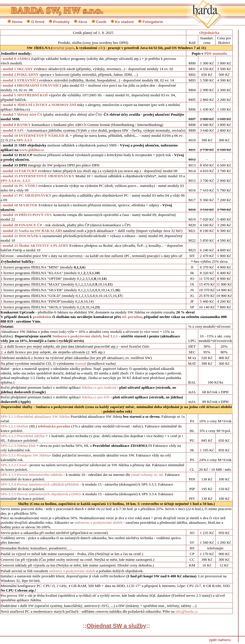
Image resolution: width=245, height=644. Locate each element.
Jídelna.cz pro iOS (96, 397)
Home (17, 22)
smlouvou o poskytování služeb (99, 522)
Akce (83, 22)
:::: (116, 626)
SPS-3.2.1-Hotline (15, 426)
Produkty (61, 22)
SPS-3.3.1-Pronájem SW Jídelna (25, 455)
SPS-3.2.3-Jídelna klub (18, 446)
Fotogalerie (153, 22)
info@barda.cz (187, 611)
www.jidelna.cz (32, 150)
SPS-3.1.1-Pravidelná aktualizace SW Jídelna (35, 416)
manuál (81, 363)
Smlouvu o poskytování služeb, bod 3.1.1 (85, 336)
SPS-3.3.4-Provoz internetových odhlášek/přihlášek (40, 484)
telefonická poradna (54, 426)
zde (101, 48)
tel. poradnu (132, 317)
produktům (42, 317)
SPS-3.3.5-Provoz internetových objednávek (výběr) (40, 494)
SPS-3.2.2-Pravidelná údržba (23, 436)
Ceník (101, 22)
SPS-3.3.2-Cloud (14, 465)
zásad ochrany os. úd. (148, 475)
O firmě (38, 22)
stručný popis (63, 48)
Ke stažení (124, 22)
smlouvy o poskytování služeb (72, 571)
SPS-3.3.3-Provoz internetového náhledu (32, 475)
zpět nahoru (220, 640)
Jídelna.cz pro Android (99, 387)
